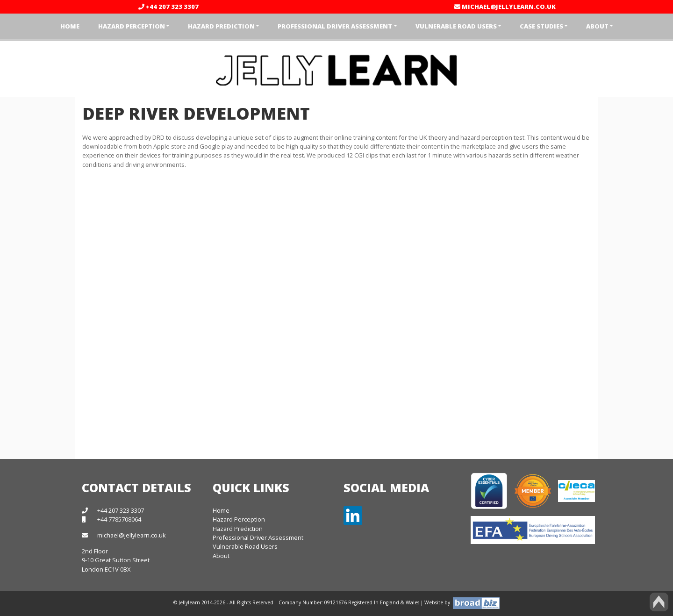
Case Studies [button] (541, 26)
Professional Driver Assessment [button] (335, 26)
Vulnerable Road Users (245, 546)
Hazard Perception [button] (132, 26)
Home (70, 26)
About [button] (597, 26)
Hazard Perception (239, 519)
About (221, 556)
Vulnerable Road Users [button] (456, 26)
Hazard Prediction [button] (221, 26)
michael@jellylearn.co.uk (505, 7)
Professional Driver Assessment (258, 537)
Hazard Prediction (238, 529)
